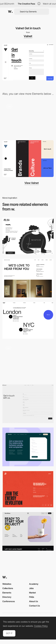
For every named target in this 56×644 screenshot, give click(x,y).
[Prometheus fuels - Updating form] (28, 489)
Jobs (31, 588)
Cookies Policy (41, 626)
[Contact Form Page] (28, 447)
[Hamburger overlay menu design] (28, 159)
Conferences (9, 601)
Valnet (28, 36)
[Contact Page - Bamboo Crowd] (28, 320)
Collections (8, 588)
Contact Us (34, 606)
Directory (7, 597)
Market (32, 593)
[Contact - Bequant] (28, 404)
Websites (7, 584)
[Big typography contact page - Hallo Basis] (28, 362)
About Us (34, 601)
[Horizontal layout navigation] (28, 119)
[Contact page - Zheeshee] (28, 236)
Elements (7, 593)
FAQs (32, 597)
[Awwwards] (10, 12)
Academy (34, 584)
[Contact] (28, 278)
